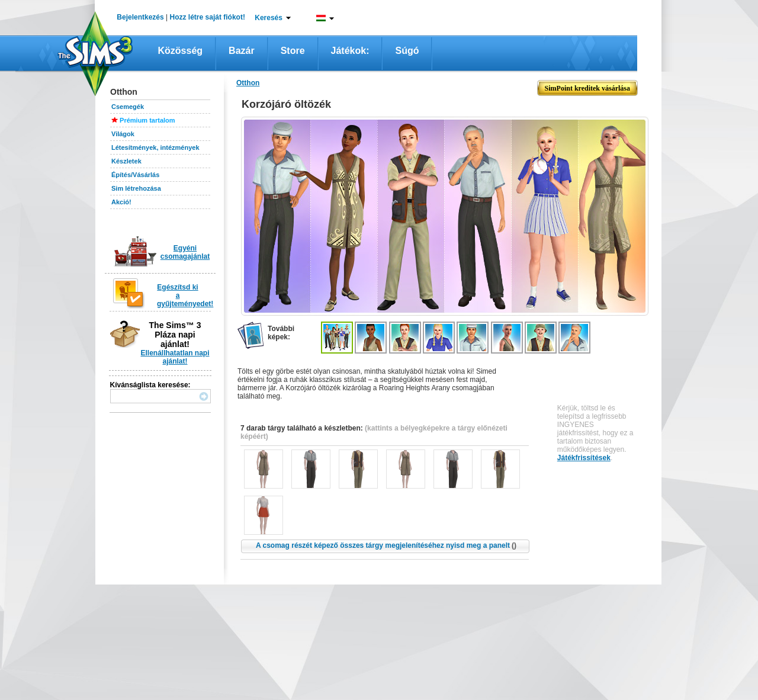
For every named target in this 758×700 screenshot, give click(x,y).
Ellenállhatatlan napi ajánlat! (175, 357)
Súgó (407, 51)
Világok (123, 134)
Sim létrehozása (136, 188)
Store (293, 51)
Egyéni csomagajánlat (185, 252)
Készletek (126, 161)
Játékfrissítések (584, 458)
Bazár (242, 51)
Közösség (181, 51)
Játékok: (350, 51)
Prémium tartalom (147, 120)
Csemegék (128, 107)
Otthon (248, 83)
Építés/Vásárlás (135, 175)
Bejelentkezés (140, 17)
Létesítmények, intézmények (155, 147)
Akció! (121, 202)
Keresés (269, 18)
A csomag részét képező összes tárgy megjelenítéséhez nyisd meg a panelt (386, 545)
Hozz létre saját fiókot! (208, 17)
